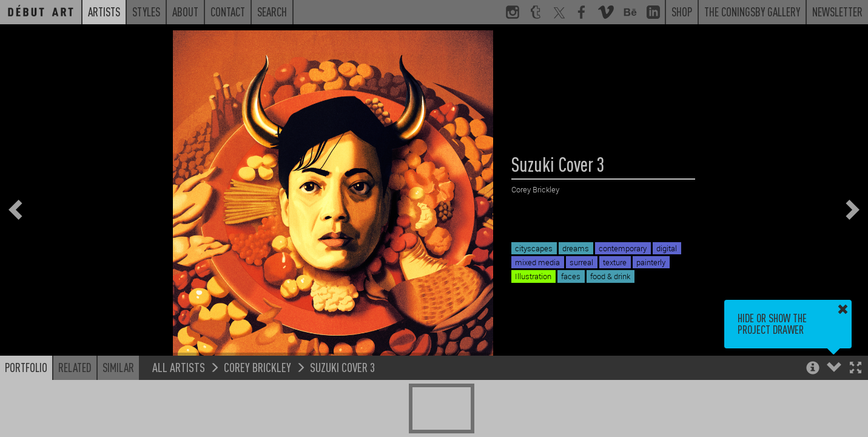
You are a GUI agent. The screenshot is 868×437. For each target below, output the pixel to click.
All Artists (179, 367)
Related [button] (75, 367)
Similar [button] (118, 367)
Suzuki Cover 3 (342, 367)
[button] (856, 369)
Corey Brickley (257, 367)
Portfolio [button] (26, 367)
